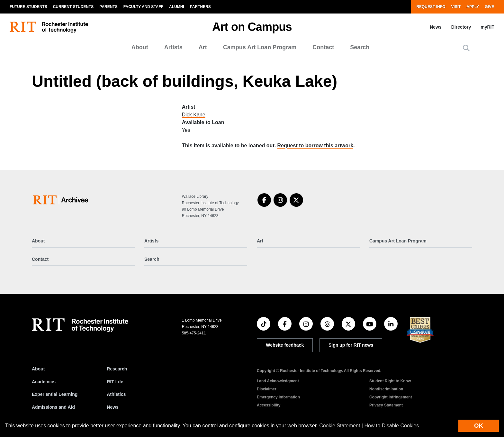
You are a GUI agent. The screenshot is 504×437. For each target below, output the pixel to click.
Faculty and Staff (143, 7)
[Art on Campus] (62, 200)
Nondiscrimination (386, 389)
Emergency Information (278, 397)
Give (489, 7)
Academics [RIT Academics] (44, 382)
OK (479, 426)
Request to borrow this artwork (315, 146)
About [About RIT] (38, 369)
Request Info (431, 7)
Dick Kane (194, 115)
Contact (323, 47)
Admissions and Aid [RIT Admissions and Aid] (53, 407)
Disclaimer (267, 389)
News (436, 27)
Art (203, 47)
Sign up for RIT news (351, 345)
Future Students (28, 7)
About (140, 47)
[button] (466, 48)
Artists (173, 47)
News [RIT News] (113, 407)
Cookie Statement (340, 426)
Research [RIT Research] (117, 369)
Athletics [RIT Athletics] (116, 394)
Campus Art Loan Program (260, 47)
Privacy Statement (386, 405)
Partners (200, 7)
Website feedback (285, 345)
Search (360, 47)
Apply (473, 7)
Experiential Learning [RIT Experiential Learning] (55, 394)
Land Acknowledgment (278, 381)
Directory (461, 27)
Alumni (177, 7)
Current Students (73, 7)
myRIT (487, 27)
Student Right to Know (390, 381)
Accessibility (269, 405)
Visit (456, 7)
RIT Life (115, 382)
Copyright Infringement (391, 397)
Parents (108, 7)
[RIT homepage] (49, 27)
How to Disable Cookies (392, 426)
